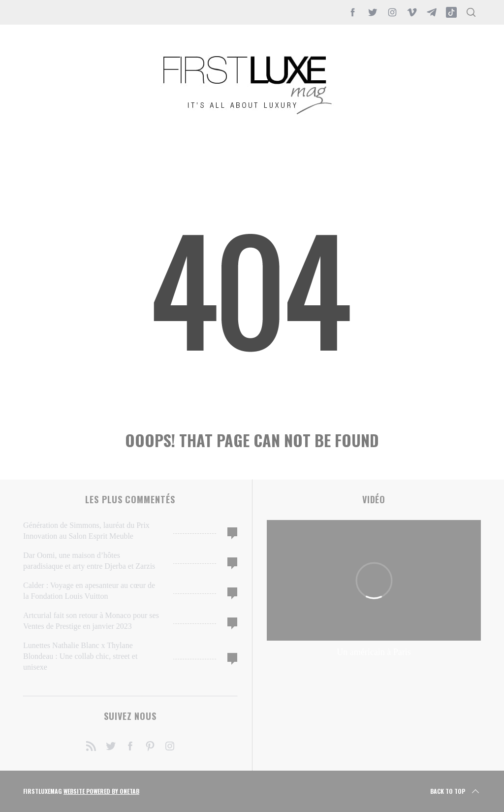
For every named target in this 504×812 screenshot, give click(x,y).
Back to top (456, 791)
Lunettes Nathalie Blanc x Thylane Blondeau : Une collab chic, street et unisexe (80, 656)
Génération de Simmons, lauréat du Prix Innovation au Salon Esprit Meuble (86, 531)
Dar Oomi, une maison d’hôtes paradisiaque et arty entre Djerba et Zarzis (89, 561)
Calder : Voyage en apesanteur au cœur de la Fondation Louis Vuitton (89, 591)
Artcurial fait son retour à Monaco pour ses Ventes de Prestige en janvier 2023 (91, 621)
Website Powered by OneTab (101, 791)
